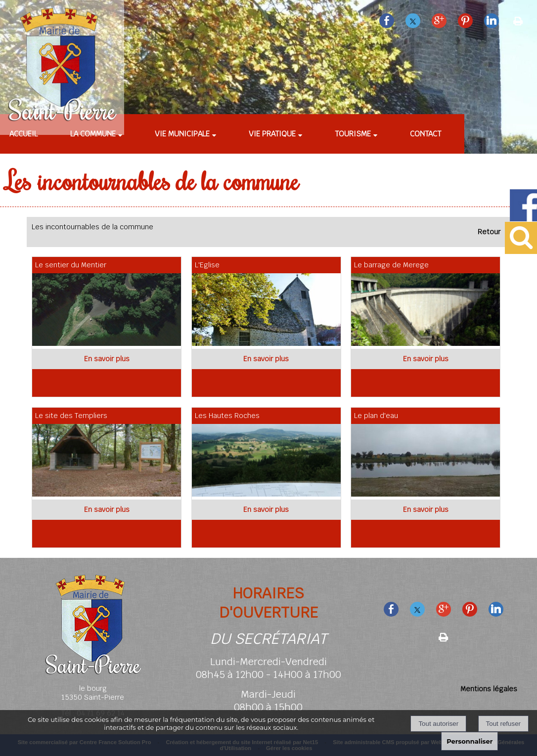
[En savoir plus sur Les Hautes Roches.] (266, 510)
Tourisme (353, 134)
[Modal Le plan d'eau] (428, 494)
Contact (425, 134)
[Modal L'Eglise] (269, 343)
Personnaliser (470, 741)
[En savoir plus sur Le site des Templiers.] (107, 510)
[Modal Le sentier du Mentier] (109, 343)
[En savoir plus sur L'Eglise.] (266, 359)
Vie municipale (182, 134)
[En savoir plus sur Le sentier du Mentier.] (107, 359)
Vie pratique (272, 134)
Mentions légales (489, 689)
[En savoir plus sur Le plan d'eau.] (425, 510)
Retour (489, 232)
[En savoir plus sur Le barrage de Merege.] (425, 359)
